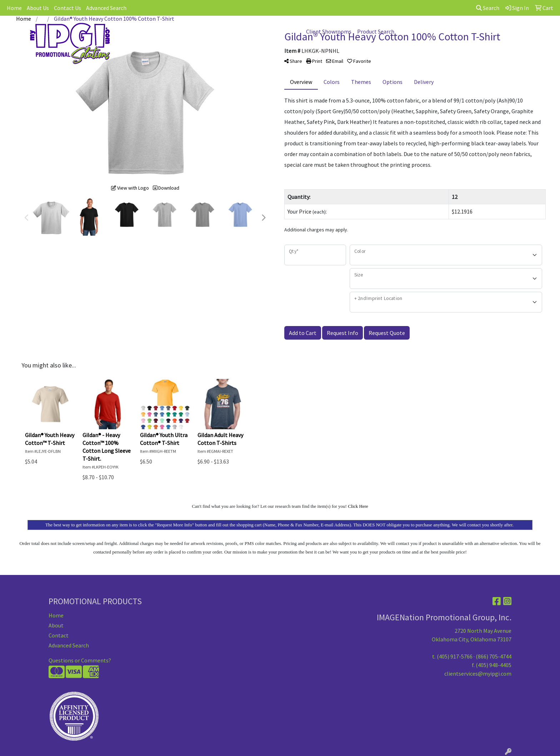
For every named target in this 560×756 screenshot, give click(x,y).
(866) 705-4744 (494, 656)
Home (14, 8)
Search (488, 8)
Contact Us (67, 8)
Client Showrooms (329, 31)
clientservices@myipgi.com (478, 674)
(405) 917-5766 (455, 656)
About (56, 625)
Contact (59, 635)
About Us (38, 8)
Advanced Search (106, 8)
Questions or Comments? (80, 660)
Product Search (376, 31)
